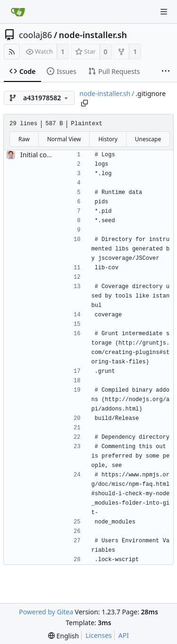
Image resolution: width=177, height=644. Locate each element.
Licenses (99, 635)
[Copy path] (84, 103)
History (108, 139)
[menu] (63, 636)
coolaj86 (35, 35)
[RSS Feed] (12, 52)
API (124, 635)
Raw (24, 139)
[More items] (166, 72)
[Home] (18, 12)
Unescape (148, 139)
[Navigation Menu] (164, 12)
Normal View (64, 139)
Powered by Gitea (46, 612)
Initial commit (42, 155)
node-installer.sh (93, 35)
